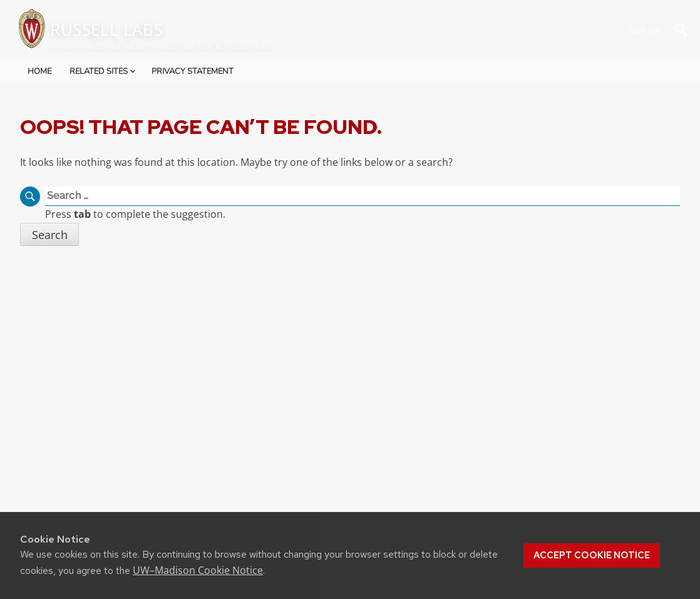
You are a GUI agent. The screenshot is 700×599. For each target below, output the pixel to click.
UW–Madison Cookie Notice (198, 570)
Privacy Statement (193, 71)
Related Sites (104, 71)
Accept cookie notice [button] (592, 555)
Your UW (643, 30)
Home (39, 71)
